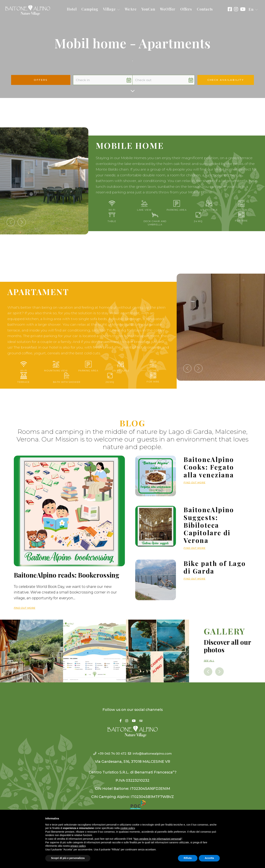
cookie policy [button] (128, 828)
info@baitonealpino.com (153, 753)
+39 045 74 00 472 (105, 753)
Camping (90, 9)
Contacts (205, 9)
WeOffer (168, 9)
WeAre (131, 9)
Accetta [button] (209, 858)
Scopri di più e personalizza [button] (68, 858)
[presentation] (11, 222)
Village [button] (111, 9)
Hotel (72, 9)
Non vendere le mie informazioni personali (157, 839)
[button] (253, 9)
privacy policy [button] (78, 846)
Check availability (226, 80)
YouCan (148, 9)
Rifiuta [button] (188, 858)
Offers (186, 9)
